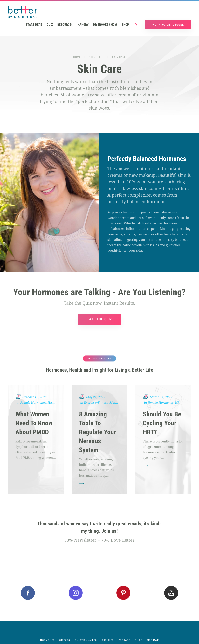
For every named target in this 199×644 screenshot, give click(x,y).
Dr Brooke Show (105, 25)
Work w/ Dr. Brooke (168, 25)
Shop (125, 25)
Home (77, 57)
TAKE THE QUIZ (100, 326)
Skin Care (119, 57)
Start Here (96, 57)
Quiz (50, 25)
